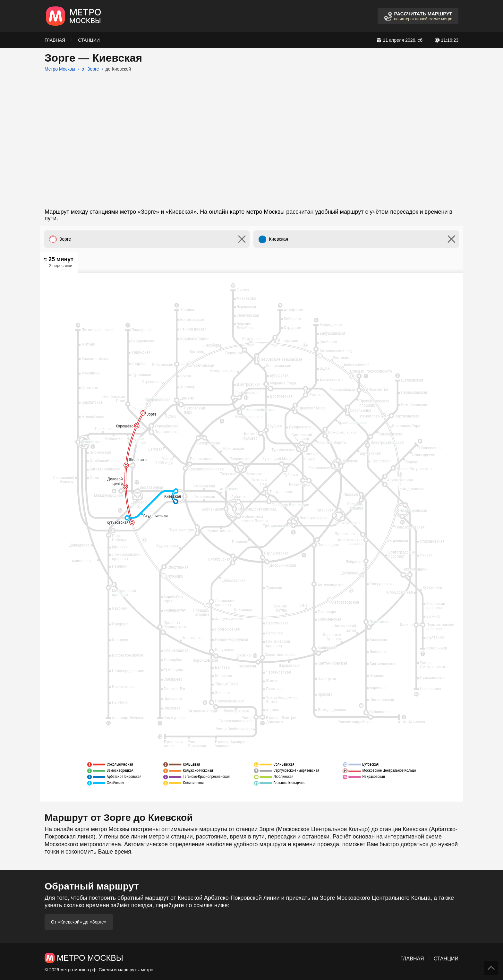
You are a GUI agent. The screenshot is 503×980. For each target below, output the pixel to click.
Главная (55, 40)
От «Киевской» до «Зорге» (79, 922)
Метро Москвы (60, 69)
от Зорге (90, 69)
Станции (89, 40)
